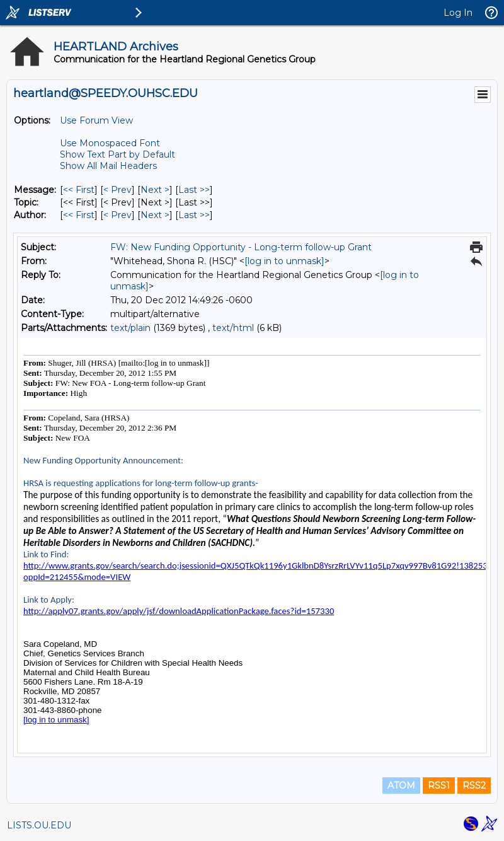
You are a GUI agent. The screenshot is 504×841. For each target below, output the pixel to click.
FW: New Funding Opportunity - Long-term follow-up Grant (241, 247)
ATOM (401, 786)
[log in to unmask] (284, 261)
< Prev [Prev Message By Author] (117, 215)
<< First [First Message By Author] (79, 215)
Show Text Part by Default (117, 154)
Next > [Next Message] (155, 190)
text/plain (130, 328)
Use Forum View (96, 120)
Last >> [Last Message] (194, 190)
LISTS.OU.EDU (39, 825)
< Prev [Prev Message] (117, 190)
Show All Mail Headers (108, 166)
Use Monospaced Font (110, 143)
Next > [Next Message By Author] (155, 215)
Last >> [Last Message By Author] (194, 215)
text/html (233, 328)
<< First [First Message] (79, 190)
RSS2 (474, 786)
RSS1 (439, 786)
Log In (458, 13)
